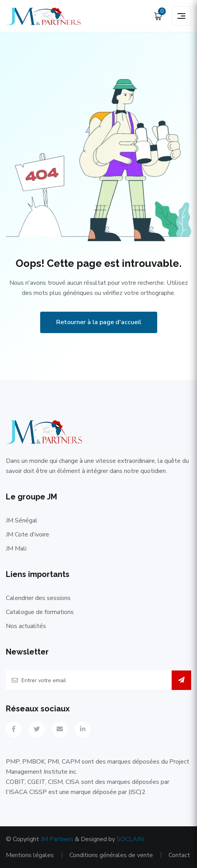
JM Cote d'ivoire (28, 535)
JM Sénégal (22, 520)
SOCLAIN (130, 839)
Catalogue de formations (40, 612)
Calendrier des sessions (38, 598)
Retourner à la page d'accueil (99, 322)
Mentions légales (30, 855)
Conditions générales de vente (111, 855)
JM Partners (57, 839)
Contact (179, 855)
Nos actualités (26, 626)
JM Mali (16, 549)
